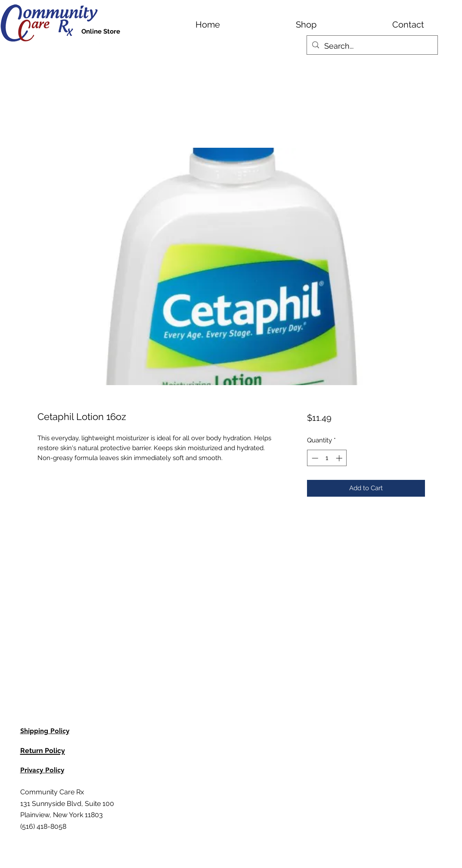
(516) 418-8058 (43, 826)
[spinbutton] (327, 458)
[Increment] (340, 458)
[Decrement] (314, 458)
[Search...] (372, 46)
